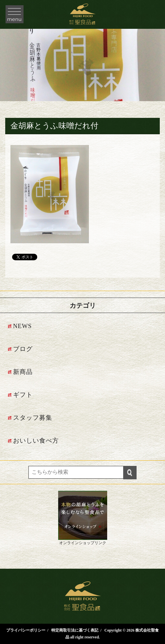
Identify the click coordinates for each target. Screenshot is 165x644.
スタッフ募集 (33, 418)
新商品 (23, 372)
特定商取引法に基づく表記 (75, 630)
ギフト (23, 395)
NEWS (23, 326)
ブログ (23, 349)
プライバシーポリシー (26, 630)
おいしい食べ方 (36, 441)
